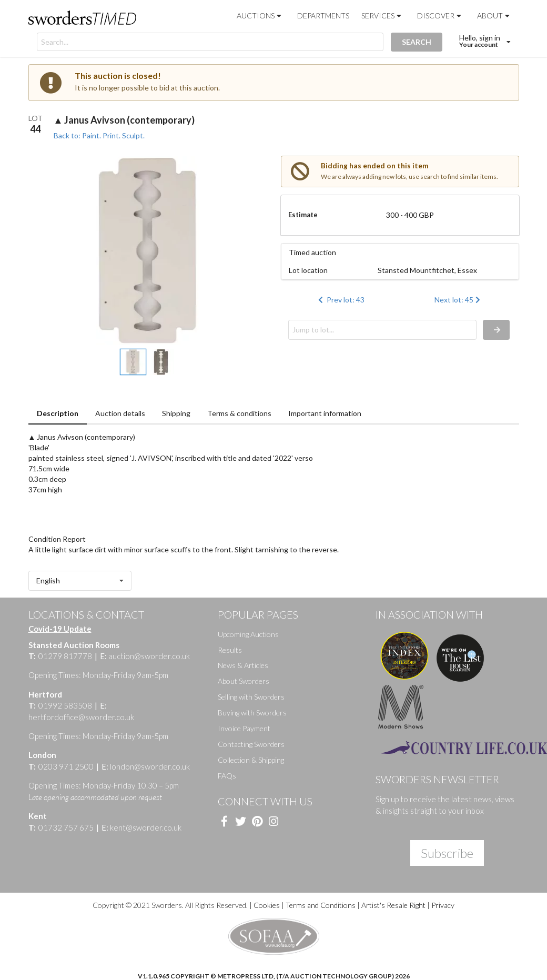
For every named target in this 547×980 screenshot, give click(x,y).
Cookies (266, 905)
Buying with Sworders (252, 713)
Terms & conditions (239, 413)
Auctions (260, 16)
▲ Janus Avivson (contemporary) (124, 120)
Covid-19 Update (60, 629)
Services (382, 16)
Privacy (443, 905)
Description (58, 413)
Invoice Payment (244, 728)
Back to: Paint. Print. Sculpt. (99, 135)
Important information (325, 413)
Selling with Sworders (251, 697)
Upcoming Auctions (248, 634)
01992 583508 (65, 705)
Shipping (176, 413)
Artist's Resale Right (393, 905)
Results (230, 650)
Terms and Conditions (321, 905)
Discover (440, 16)
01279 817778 (65, 656)
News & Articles (243, 665)
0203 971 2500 (66, 766)
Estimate (303, 215)
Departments (323, 16)
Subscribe (447, 853)
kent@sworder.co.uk (141, 827)
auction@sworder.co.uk (145, 656)
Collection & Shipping (251, 760)
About (494, 16)
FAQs (227, 776)
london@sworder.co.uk (146, 766)
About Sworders (244, 681)
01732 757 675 (66, 827)
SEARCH (417, 42)
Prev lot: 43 (340, 300)
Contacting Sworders (251, 744)
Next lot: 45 (458, 300)
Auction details (120, 413)
